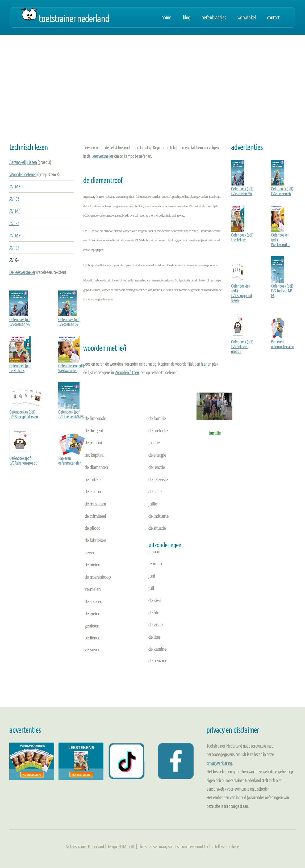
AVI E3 (14, 199)
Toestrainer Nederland (87, 846)
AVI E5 (14, 248)
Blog (186, 18)
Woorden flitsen (127, 372)
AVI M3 (15, 187)
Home (166, 18)
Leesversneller (102, 156)
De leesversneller (22, 272)
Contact (273, 18)
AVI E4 (14, 223)
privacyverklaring (219, 763)
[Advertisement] (152, 94)
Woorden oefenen (23, 174)
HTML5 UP (127, 846)
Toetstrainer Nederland (74, 18)
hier (204, 364)
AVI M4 (15, 211)
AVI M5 (15, 235)
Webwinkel (246, 18)
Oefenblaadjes (214, 18)
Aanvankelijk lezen (23, 162)
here (235, 846)
